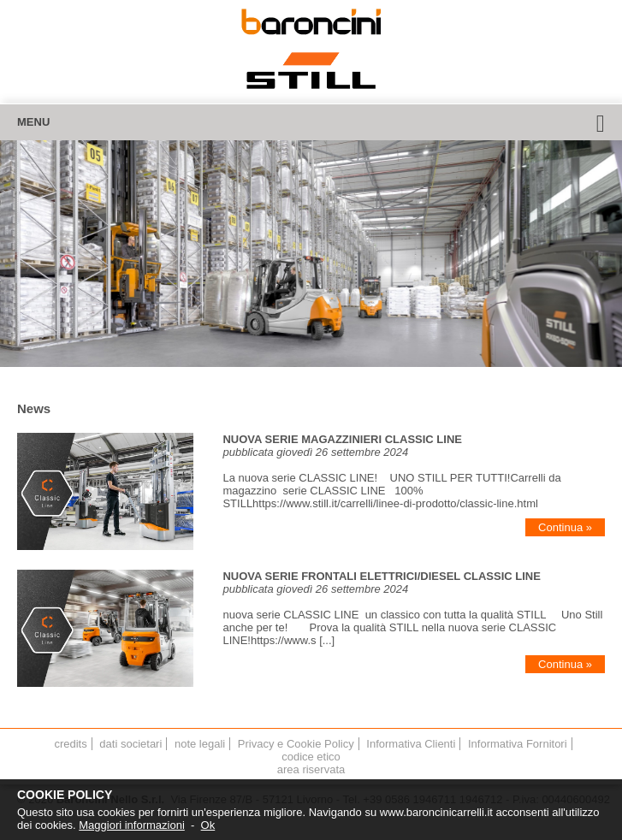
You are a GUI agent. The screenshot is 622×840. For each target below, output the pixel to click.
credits (70, 744)
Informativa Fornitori (518, 744)
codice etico (311, 757)
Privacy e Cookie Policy (296, 744)
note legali (200, 744)
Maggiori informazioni (132, 825)
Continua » (565, 527)
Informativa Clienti (411, 744)
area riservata (311, 769)
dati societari (130, 744)
